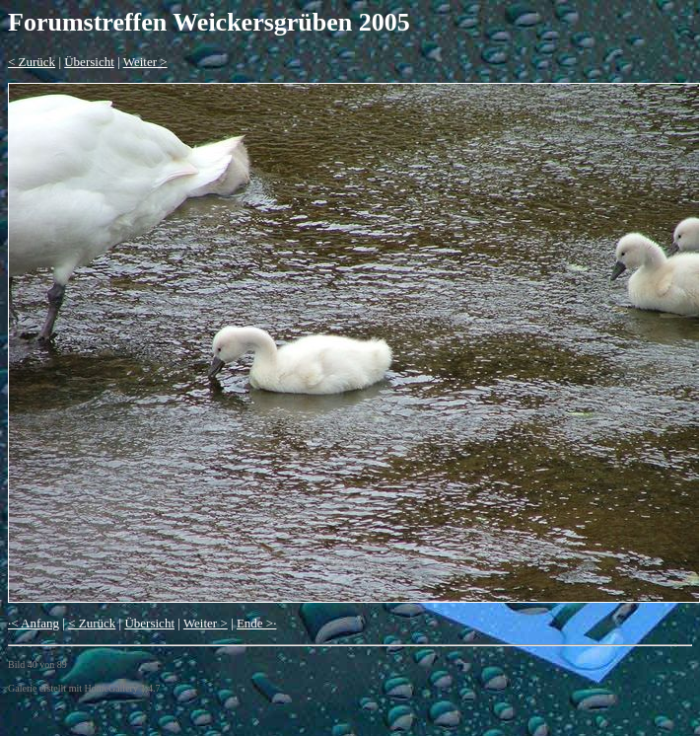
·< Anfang (34, 623)
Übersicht (89, 62)
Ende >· (257, 623)
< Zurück (32, 62)
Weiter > (145, 62)
